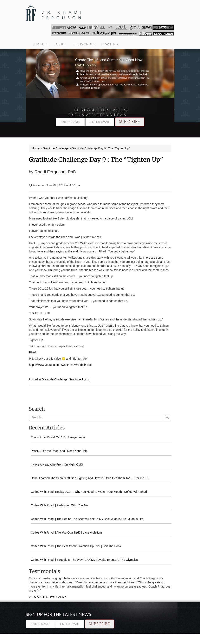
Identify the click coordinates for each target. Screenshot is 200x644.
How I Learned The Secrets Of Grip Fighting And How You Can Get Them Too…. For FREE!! (90, 478)
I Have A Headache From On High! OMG (57, 465)
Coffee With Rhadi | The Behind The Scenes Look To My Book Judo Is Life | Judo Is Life (87, 519)
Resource (41, 44)
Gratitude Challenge (56, 148)
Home (36, 148)
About (61, 44)
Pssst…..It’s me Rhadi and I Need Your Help (59, 451)
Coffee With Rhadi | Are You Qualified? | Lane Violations (67, 533)
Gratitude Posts (79, 379)
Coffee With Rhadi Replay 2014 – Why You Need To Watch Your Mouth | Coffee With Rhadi (89, 492)
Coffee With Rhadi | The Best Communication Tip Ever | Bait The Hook (76, 546)
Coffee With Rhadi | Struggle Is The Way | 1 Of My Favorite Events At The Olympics (84, 560)
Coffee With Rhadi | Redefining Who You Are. (60, 505)
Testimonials (84, 44)
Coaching (110, 44)
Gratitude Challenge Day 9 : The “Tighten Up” (96, 160)
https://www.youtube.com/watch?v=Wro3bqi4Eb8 (60, 365)
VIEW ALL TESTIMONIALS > (48, 597)
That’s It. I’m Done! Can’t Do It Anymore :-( (58, 437)
